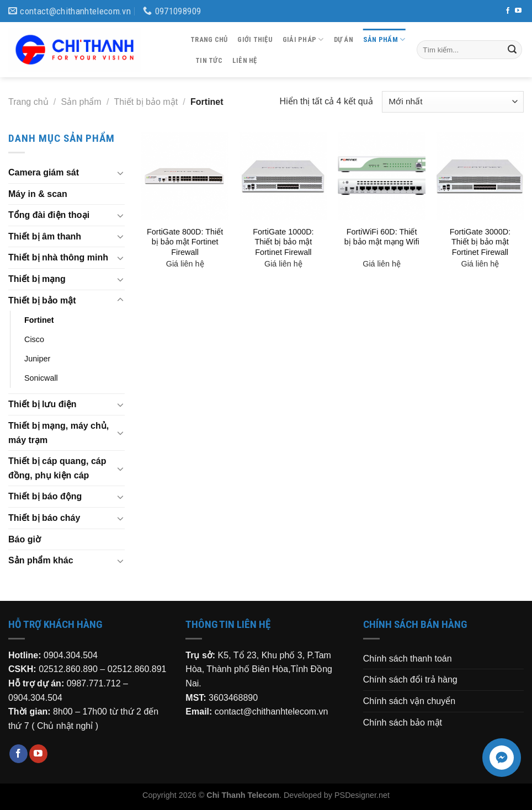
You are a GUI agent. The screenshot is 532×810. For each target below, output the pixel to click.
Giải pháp (303, 39)
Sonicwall (41, 378)
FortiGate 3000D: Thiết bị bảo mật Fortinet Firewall (480, 242)
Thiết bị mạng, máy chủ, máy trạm (58, 433)
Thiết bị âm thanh (45, 236)
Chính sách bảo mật (403, 723)
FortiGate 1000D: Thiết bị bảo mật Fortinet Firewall (283, 242)
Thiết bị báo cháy (44, 518)
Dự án (344, 39)
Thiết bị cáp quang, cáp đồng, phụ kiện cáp (57, 468)
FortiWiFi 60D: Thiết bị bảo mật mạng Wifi (382, 237)
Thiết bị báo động (45, 496)
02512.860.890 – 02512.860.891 (102, 669)
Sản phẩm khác (41, 560)
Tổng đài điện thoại (49, 215)
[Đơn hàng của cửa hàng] (453, 102)
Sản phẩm (384, 39)
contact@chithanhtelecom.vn (272, 712)
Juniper (37, 359)
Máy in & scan (38, 194)
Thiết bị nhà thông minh (58, 257)
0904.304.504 (71, 655)
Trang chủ (209, 39)
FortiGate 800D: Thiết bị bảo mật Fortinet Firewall (185, 242)
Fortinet (39, 320)
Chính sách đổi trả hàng (410, 680)
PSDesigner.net (362, 795)
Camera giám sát (44, 172)
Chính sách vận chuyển (409, 701)
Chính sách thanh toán (408, 659)
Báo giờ (25, 539)
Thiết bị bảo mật (146, 102)
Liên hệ (245, 60)
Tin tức (209, 60)
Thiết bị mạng (37, 279)
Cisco (34, 339)
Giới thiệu (255, 39)
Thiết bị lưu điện (42, 404)
